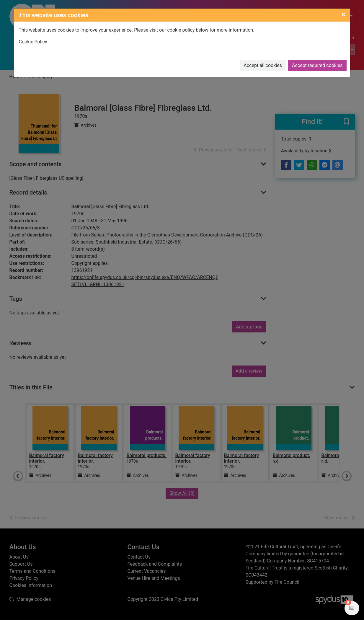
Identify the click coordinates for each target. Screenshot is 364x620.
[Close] (343, 14)
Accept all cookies (263, 65)
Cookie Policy (33, 42)
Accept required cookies (317, 65)
